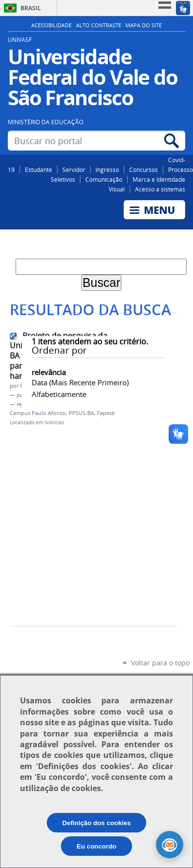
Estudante (39, 170)
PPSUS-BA (81, 413)
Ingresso (107, 170)
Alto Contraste (99, 25)
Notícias (55, 423)
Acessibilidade (51, 25)
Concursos (144, 170)
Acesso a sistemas (160, 189)
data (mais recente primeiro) (80, 382)
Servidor (74, 170)
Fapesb (106, 413)
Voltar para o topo (160, 663)
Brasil (31, 8)
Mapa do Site (144, 25)
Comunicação (104, 179)
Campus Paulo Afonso (38, 413)
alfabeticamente (59, 394)
